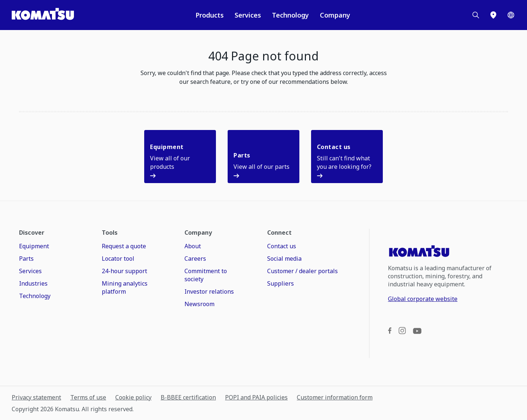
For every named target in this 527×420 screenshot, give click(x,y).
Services (248, 15)
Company (335, 15)
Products (210, 15)
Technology (290, 15)
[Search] (476, 15)
